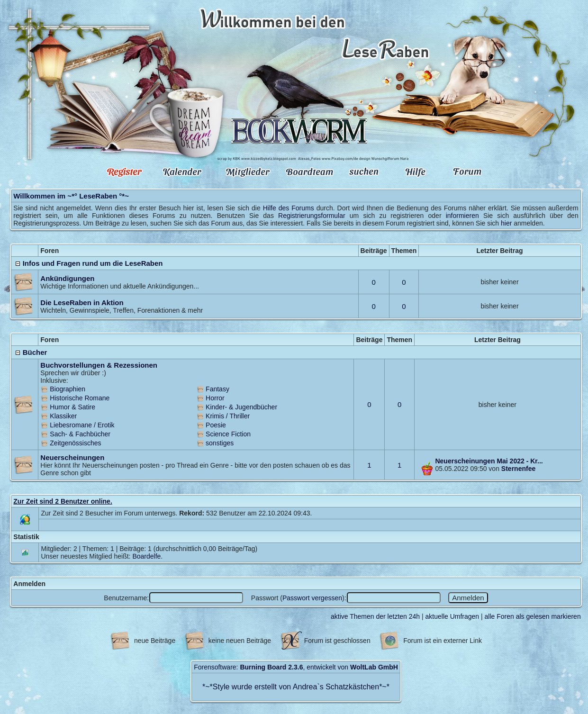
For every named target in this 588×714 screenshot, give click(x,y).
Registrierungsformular (312, 216)
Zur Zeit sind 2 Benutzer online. (63, 501)
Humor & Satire (72, 407)
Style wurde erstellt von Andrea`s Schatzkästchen (296, 687)
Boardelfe (146, 556)
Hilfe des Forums (289, 208)
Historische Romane (80, 398)
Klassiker (63, 416)
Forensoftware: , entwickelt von (296, 667)
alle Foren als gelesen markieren (533, 616)
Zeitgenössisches (75, 443)
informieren (462, 216)
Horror (215, 398)
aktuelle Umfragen (452, 616)
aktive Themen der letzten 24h (375, 616)
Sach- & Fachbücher (80, 434)
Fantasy (217, 389)
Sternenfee (518, 469)
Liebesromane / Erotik (82, 425)
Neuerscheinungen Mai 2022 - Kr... (489, 461)
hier (506, 223)
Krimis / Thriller (228, 416)
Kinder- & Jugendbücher (241, 407)
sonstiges (220, 443)
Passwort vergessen (312, 598)
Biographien (68, 389)
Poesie (216, 425)
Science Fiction (228, 434)
